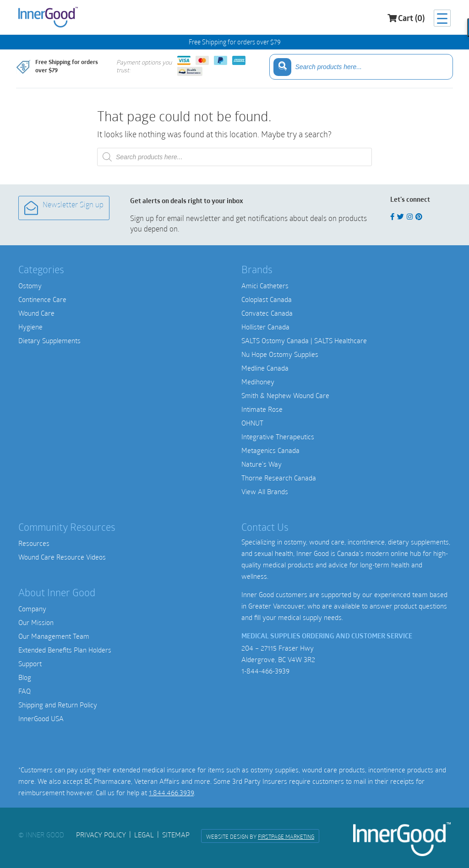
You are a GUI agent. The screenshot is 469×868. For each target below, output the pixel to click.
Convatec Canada (267, 313)
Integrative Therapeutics (278, 437)
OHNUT (252, 423)
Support (30, 663)
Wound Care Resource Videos (62, 557)
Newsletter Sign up (64, 208)
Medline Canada (265, 368)
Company (32, 609)
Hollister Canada (265, 327)
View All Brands (265, 491)
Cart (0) (406, 19)
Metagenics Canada (270, 450)
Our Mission (36, 622)
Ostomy (30, 286)
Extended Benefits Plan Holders (65, 650)
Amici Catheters (265, 286)
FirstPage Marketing (286, 836)
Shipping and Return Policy (58, 705)
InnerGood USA (41, 718)
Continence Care (42, 299)
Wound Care (36, 313)
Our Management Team (54, 636)
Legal (144, 835)
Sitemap (176, 835)
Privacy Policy (101, 835)
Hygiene (30, 327)
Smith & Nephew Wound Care (285, 395)
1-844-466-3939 (265, 671)
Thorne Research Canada (279, 478)
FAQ (25, 691)
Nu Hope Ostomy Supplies (280, 354)
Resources (34, 543)
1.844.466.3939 (171, 793)
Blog (25, 677)
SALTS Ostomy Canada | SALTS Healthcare (304, 340)
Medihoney (258, 382)
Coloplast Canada (267, 299)
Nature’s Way (262, 464)
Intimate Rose (262, 409)
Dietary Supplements (49, 340)
